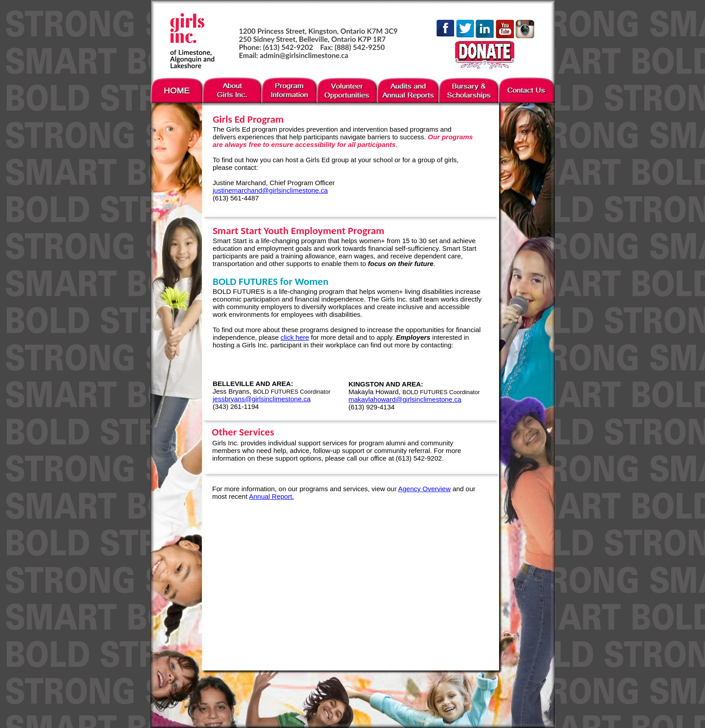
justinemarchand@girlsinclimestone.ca (270, 190)
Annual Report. (272, 496)
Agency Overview (425, 489)
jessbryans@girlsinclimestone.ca (262, 399)
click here (295, 337)
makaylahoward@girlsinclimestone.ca (405, 399)
